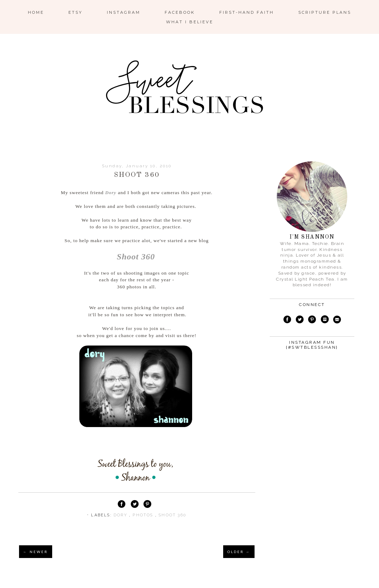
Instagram (124, 12)
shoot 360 (172, 515)
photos (144, 515)
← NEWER (36, 552)
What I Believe (190, 22)
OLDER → (239, 552)
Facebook (180, 12)
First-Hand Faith (247, 12)
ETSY (75, 12)
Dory (111, 193)
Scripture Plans (325, 12)
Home (36, 12)
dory (121, 515)
